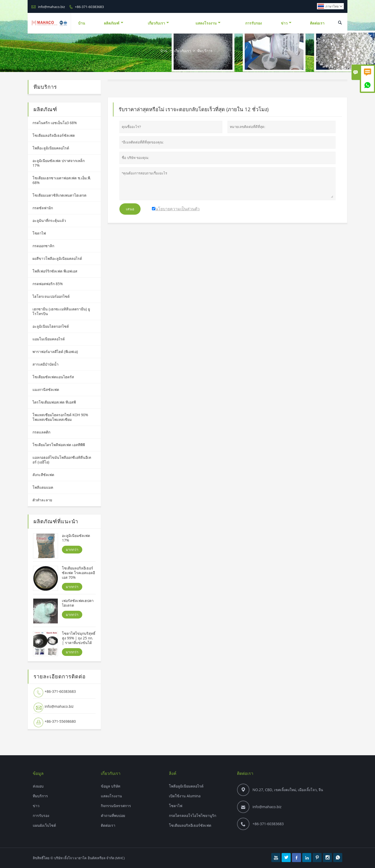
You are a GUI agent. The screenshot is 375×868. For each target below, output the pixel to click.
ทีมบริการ (40, 796)
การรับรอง (254, 23)
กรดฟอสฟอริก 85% (48, 284)
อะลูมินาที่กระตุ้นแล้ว (49, 220)
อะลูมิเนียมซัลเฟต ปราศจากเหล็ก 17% (59, 163)
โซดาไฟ (39, 233)
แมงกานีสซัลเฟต (46, 389)
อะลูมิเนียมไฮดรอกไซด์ (51, 326)
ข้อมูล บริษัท (111, 786)
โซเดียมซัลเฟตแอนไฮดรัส (53, 377)
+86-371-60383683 (89, 7)
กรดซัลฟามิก (43, 208)
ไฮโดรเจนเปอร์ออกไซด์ (51, 296)
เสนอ (130, 209)
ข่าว (286, 23)
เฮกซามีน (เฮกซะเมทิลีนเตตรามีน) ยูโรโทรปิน (61, 311)
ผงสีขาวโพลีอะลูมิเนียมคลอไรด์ (57, 258)
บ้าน (82, 23)
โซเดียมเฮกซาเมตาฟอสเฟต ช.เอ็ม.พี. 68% (62, 180)
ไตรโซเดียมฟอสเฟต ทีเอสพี (54, 402)
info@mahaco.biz (51, 7)
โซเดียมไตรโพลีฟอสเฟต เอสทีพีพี (59, 445)
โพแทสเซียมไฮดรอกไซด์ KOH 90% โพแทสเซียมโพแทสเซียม (60, 417)
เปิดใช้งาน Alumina (185, 796)
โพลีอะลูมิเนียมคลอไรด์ (51, 148)
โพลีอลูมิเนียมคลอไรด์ (186, 786)
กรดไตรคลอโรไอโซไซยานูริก (193, 815)
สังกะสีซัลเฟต (43, 475)
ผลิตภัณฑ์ (114, 23)
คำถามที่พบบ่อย (113, 815)
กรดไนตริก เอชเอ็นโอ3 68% (55, 123)
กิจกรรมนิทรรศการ (116, 806)
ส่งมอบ (38, 786)
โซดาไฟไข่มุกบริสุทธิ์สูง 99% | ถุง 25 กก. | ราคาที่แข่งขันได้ (79, 638)
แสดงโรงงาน (208, 23)
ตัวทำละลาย (42, 500)
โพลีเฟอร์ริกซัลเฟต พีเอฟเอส (55, 271)
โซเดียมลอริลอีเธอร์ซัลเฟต (54, 135)
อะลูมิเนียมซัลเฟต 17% (76, 538)
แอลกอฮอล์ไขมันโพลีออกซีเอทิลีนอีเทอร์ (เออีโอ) (62, 460)
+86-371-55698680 (60, 721)
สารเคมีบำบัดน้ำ (46, 364)
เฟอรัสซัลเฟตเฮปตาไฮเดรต (78, 603)
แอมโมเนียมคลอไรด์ (49, 339)
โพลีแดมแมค (43, 487)
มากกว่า (72, 549)
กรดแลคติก (41, 432)
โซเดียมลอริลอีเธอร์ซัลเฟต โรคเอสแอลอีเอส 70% (78, 573)
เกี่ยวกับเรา (158, 23)
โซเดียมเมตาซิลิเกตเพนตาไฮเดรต (59, 195)
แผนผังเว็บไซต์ (44, 825)
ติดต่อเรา (317, 23)
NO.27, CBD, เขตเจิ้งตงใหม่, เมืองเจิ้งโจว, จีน (288, 790)
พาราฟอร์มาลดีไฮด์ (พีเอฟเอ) (55, 352)
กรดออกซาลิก (43, 246)
